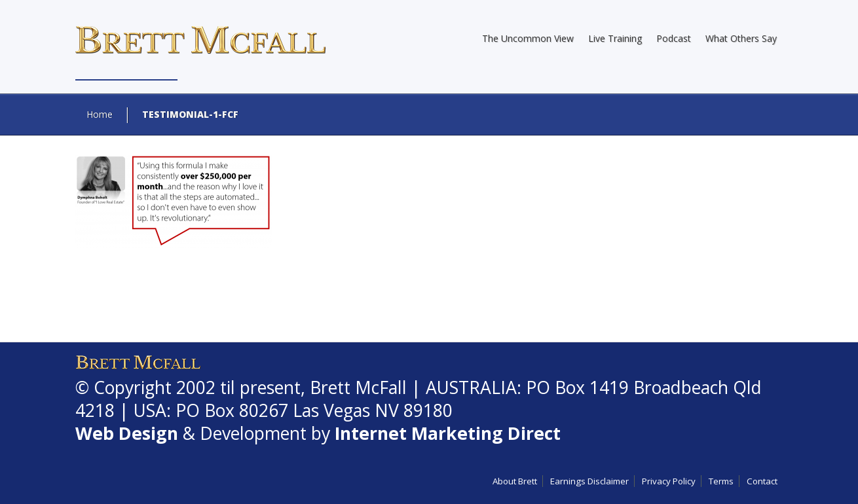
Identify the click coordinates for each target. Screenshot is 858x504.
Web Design (127, 433)
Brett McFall (358, 387)
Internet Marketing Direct (448, 433)
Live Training (615, 38)
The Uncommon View (528, 38)
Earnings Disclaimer (589, 481)
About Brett (515, 481)
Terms (721, 481)
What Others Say (741, 38)
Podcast (674, 38)
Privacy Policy (669, 481)
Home (100, 114)
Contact (762, 481)
